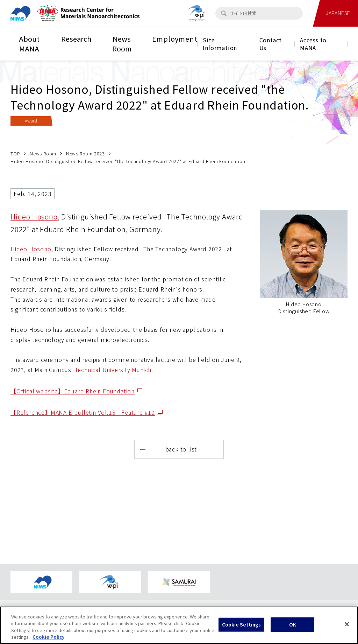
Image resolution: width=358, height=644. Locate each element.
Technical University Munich (113, 370)
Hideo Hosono (34, 216)
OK (293, 631)
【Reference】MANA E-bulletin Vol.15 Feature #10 (87, 412)
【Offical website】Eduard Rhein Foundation (76, 391)
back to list (181, 449)
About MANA (29, 44)
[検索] (224, 13)
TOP (15, 153)
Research (76, 39)
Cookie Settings (242, 631)
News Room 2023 (85, 153)
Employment (175, 39)
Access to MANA (313, 44)
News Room (122, 44)
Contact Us (271, 44)
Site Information (220, 44)
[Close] (347, 630)
